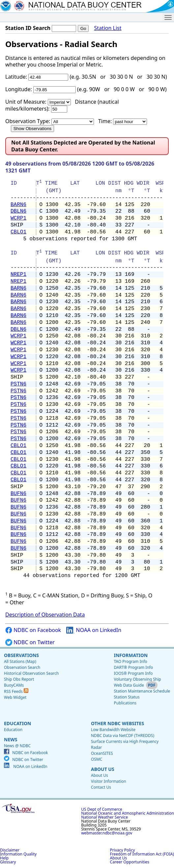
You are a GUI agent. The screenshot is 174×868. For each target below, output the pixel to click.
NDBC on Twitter (30, 642)
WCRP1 (18, 218)
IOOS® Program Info (133, 673)
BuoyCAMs (14, 685)
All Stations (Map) (20, 661)
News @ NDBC (17, 746)
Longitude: (19, 89)
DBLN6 (18, 211)
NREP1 (18, 275)
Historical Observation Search (31, 673)
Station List (108, 28)
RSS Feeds (16, 691)
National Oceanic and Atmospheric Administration (128, 813)
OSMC (97, 759)
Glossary (8, 862)
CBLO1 (18, 232)
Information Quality (18, 854)
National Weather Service (104, 817)
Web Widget (15, 697)
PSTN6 (18, 384)
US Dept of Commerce (102, 809)
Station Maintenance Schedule (142, 691)
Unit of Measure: (26, 102)
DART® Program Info (133, 667)
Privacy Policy (123, 850)
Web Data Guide (129, 685)
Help (4, 858)
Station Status (127, 697)
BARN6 (18, 205)
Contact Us (101, 787)
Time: (105, 121)
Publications (125, 703)
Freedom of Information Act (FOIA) (142, 854)
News (11, 739)
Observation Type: (28, 121)
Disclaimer (10, 850)
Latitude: (16, 77)
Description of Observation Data (45, 615)
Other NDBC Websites (117, 723)
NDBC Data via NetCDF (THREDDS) (123, 736)
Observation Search (22, 667)
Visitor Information (109, 781)
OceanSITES (102, 753)
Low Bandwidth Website (113, 730)
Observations (21, 655)
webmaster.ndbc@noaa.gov (107, 833)
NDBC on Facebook (33, 630)
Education (17, 723)
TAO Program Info (130, 661)
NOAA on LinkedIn (94, 630)
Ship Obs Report (19, 679)
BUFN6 (18, 494)
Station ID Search (28, 28)
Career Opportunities (130, 862)
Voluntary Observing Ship (137, 679)
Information (131, 655)
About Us (103, 769)
